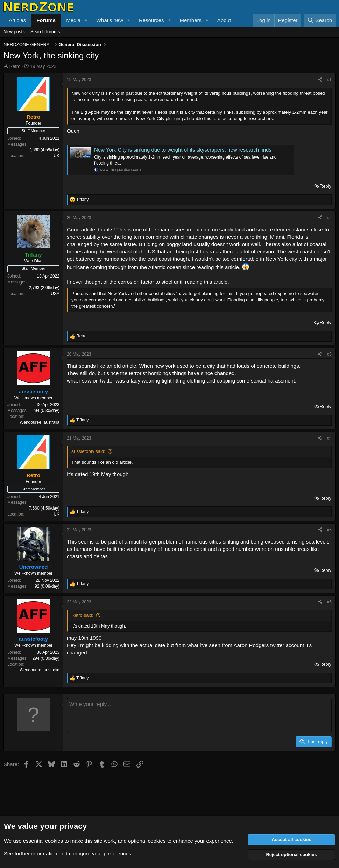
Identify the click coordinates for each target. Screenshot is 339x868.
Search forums (45, 32)
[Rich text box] (199, 715)
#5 (329, 530)
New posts (14, 32)
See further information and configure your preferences (68, 853)
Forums (46, 20)
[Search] (320, 20)
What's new (110, 20)
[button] (86, 20)
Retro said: (82, 615)
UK (56, 156)
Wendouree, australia (40, 422)
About (224, 20)
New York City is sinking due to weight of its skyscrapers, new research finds (183, 150)
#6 (329, 602)
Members (190, 20)
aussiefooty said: (88, 451)
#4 (329, 438)
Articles (17, 20)
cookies (54, 841)
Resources (151, 20)
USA (55, 294)
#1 (329, 80)
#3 (329, 354)
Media (73, 20)
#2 (329, 218)
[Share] (320, 80)
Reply (326, 186)
